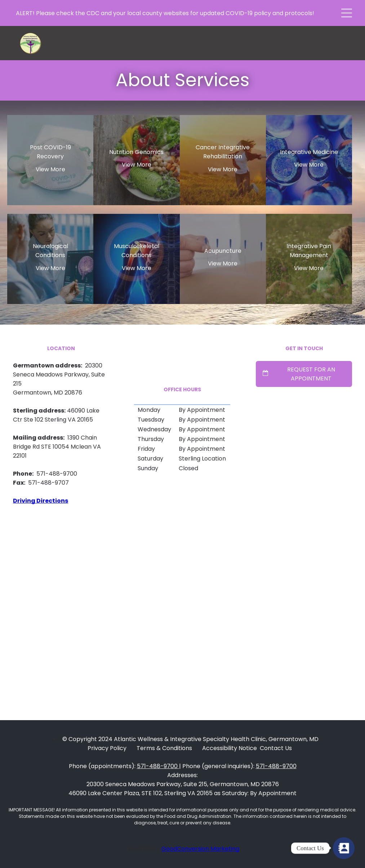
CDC (93, 13)
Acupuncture (223, 251)
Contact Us (276, 748)
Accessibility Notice (230, 748)
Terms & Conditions (164, 748)
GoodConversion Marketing (200, 849)
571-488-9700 (157, 766)
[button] (347, 13)
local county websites (158, 13)
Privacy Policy (107, 748)
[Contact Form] (344, 848)
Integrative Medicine (309, 152)
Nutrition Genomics (136, 152)
